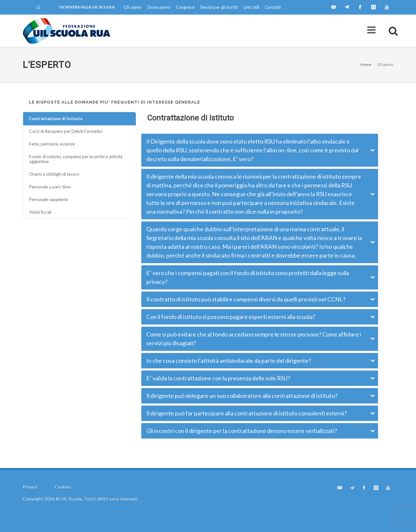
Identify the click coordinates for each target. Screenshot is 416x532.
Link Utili (251, 7)
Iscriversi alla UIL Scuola (87, 7)
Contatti (273, 7)
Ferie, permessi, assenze (52, 144)
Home (366, 64)
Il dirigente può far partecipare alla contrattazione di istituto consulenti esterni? (247, 413)
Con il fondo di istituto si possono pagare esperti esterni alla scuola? (231, 317)
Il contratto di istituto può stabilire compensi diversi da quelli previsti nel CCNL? (246, 299)
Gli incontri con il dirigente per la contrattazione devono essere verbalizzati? (242, 431)
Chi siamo (133, 7)
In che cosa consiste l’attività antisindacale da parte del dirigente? (229, 361)
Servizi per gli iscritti (219, 7)
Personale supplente (49, 199)
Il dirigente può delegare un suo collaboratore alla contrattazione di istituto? (242, 396)
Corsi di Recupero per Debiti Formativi (66, 131)
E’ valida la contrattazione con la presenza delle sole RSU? (218, 378)
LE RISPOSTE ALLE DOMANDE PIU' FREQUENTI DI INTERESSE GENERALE (115, 102)
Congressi (185, 7)
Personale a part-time (50, 187)
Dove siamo (159, 7)
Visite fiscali (40, 212)
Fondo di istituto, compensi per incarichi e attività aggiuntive (76, 159)
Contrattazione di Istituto (56, 119)
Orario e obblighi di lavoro (54, 174)
